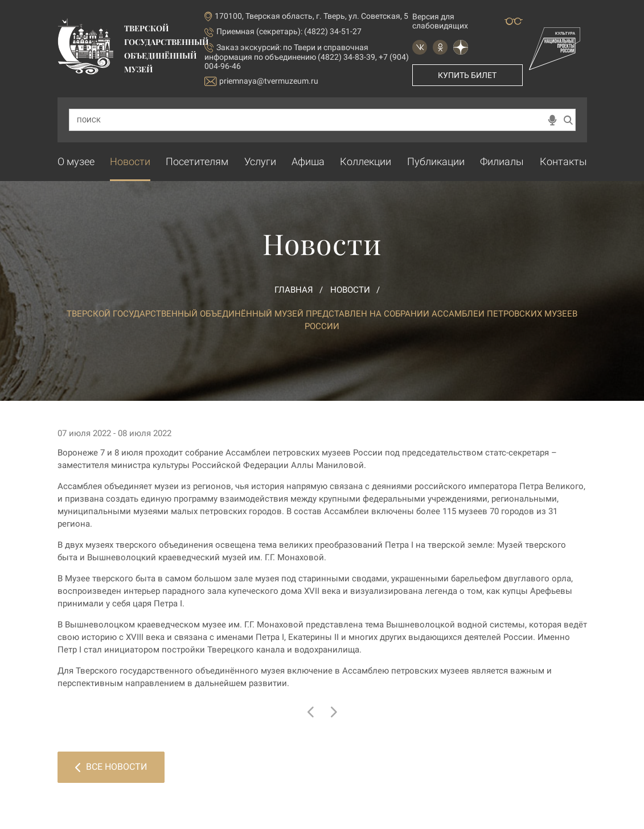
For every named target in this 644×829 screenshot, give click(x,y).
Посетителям (197, 161)
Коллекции (366, 161)
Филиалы (502, 161)
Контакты (563, 161)
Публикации (436, 161)
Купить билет (467, 75)
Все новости (111, 767)
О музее (76, 161)
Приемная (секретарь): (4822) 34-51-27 (289, 31)
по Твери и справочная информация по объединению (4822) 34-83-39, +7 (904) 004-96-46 (307, 57)
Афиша (308, 161)
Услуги (260, 161)
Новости (130, 161)
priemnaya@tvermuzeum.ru (261, 81)
